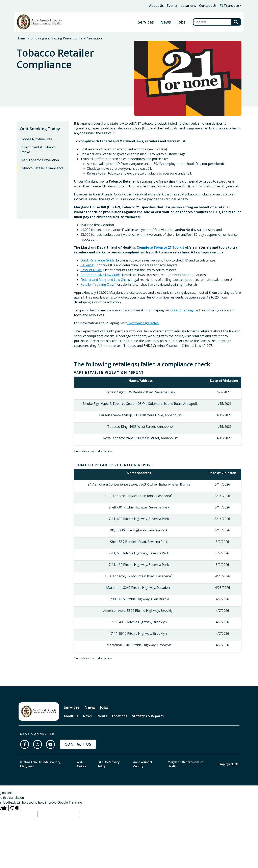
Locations (188, 6)
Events (172, 6)
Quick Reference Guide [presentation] (97, 260)
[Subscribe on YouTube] (50, 744)
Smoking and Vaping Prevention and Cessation (66, 38)
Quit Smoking (183, 310)
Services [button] (146, 22)
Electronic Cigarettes (143, 323)
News (166, 22)
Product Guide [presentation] (91, 270)
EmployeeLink (228, 764)
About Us (156, 6)
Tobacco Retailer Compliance (42, 168)
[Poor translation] (15, 808)
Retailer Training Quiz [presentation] (97, 284)
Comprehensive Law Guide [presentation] (100, 275)
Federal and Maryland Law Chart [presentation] (105, 280)
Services (72, 707)
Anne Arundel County (143, 764)
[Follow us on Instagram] (37, 744)
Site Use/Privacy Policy (109, 764)
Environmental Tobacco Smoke (38, 150)
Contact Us (208, 6)
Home (21, 38)
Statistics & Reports (148, 716)
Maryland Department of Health (186, 764)
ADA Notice (82, 764)
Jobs (182, 22)
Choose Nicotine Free (36, 139)
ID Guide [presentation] (87, 265)
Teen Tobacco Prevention (39, 160)
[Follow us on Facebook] (25, 744)
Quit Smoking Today (40, 129)
